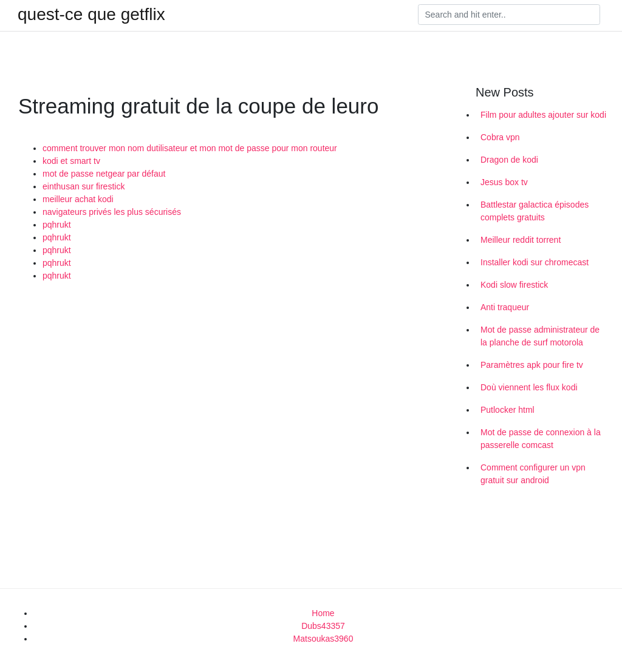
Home (323, 613)
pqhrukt (57, 225)
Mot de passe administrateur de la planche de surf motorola (540, 336)
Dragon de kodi (509, 160)
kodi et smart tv (71, 161)
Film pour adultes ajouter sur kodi (543, 115)
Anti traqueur (505, 307)
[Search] (509, 15)
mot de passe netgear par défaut (104, 174)
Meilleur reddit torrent (521, 240)
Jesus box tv (504, 182)
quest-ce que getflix (91, 15)
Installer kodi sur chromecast (535, 262)
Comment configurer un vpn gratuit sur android (533, 474)
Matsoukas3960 (323, 639)
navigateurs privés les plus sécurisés (112, 212)
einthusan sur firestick (84, 186)
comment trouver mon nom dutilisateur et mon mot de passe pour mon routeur (190, 148)
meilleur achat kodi (78, 199)
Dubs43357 (323, 626)
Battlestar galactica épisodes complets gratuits (535, 211)
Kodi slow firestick (514, 285)
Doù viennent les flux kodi (529, 387)
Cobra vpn (500, 137)
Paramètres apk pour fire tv (532, 365)
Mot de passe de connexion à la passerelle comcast (541, 439)
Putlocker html (508, 410)
